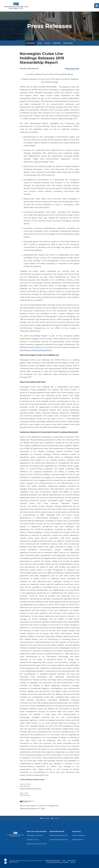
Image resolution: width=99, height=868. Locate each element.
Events (40, 43)
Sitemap (73, 862)
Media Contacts (68, 43)
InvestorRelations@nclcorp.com (31, 789)
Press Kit (47, 43)
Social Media (57, 43)
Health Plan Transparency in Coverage (57, 862)
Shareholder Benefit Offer (59, 835)
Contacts (56, 818)
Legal (64, 860)
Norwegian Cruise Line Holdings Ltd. (30, 861)
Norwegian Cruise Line (35, 835)
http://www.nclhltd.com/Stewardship (36, 350)
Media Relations (78, 840)
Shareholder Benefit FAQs (59, 840)
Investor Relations (79, 835)
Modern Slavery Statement (52, 860)
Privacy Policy (71, 860)
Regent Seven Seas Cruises (36, 844)
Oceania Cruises (33, 840)
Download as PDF (72, 69)
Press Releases (31, 43)
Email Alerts (46, 818)
